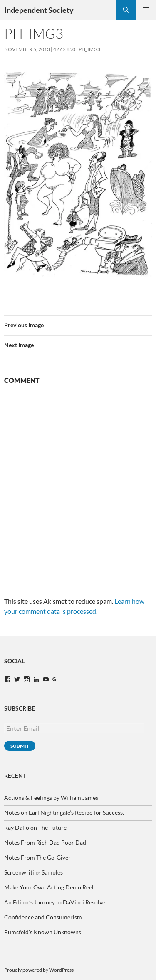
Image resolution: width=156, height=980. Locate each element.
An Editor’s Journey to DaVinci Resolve (55, 902)
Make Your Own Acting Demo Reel (49, 887)
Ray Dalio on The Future (35, 827)
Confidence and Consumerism (43, 917)
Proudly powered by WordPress (39, 970)
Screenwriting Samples (33, 872)
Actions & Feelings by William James (51, 797)
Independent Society (39, 10)
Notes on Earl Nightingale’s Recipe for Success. (64, 812)
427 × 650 (64, 49)
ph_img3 (89, 49)
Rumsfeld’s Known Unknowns (43, 932)
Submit (20, 746)
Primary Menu (146, 10)
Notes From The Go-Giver (37, 857)
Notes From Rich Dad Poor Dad (45, 842)
